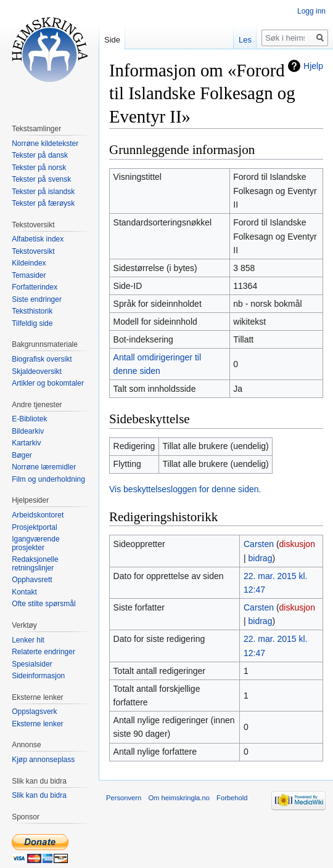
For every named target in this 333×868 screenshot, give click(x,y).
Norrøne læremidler (44, 467)
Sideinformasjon (38, 676)
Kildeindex (29, 263)
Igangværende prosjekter (35, 543)
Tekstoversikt (33, 251)
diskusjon (297, 544)
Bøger (22, 455)
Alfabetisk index (38, 239)
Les (245, 40)
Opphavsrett (32, 580)
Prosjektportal (34, 527)
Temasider (29, 275)
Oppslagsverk (34, 712)
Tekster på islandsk (43, 192)
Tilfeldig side (32, 323)
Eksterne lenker (37, 724)
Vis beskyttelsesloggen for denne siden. (185, 489)
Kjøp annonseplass (43, 760)
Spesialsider (32, 664)
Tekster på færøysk (43, 203)
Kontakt (24, 592)
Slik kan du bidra (39, 795)
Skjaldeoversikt (37, 371)
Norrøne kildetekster (45, 144)
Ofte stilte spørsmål (43, 604)
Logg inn (311, 11)
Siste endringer (37, 299)
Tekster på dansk (40, 155)
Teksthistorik (32, 311)
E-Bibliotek (29, 419)
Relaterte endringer (43, 652)
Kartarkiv (26, 443)
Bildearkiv (28, 431)
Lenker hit (28, 640)
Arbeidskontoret (38, 515)
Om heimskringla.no (179, 798)
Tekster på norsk (39, 168)
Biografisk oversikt (42, 359)
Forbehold (232, 798)
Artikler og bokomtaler (48, 383)
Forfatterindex (35, 287)
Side (112, 40)
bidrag (261, 558)
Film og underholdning (48, 479)
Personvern (124, 798)
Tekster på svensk (41, 179)
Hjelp (313, 66)
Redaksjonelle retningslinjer (35, 564)
